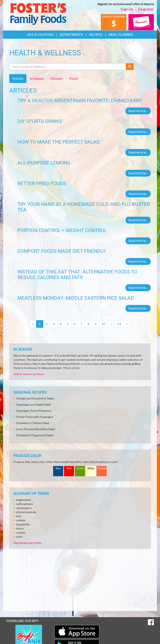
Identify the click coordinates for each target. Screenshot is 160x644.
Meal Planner (121, 35)
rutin (19, 537)
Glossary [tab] (57, 78)
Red (69, 468)
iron (19, 516)
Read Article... (138, 111)
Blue (58, 468)
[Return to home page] (38, 13)
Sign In (127, 9)
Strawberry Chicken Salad (33, 423)
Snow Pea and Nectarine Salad (36, 429)
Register (146, 9)
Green (80, 468)
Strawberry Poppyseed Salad (35, 435)
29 (119, 324)
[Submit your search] (130, 67)
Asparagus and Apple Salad (34, 404)
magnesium (23, 500)
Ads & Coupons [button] (40, 35)
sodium (21, 520)
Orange (102, 468)
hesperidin (23, 524)
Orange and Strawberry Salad (35, 398)
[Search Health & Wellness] (68, 67)
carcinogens (24, 508)
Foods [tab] (74, 78)
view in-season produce (29, 374)
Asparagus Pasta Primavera (34, 411)
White (91, 468)
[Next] (127, 324)
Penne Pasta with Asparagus (35, 417)
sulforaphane (25, 504)
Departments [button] (71, 35)
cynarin (21, 532)
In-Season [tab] (37, 78)
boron (20, 528)
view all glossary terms (28, 543)
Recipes (96, 35)
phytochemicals (26, 512)
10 (103, 324)
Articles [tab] (18, 78)
